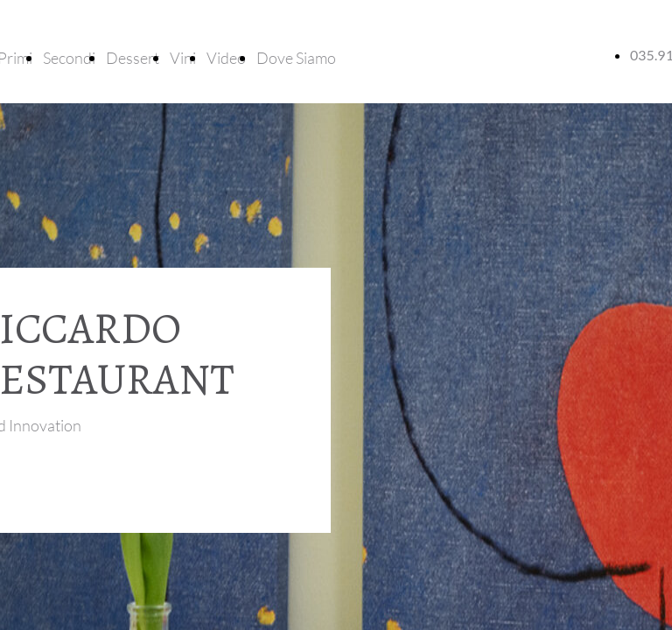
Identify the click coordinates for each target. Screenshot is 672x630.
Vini (183, 58)
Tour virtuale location (63, 478)
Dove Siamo (296, 58)
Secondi (69, 58)
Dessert (133, 58)
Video (226, 58)
